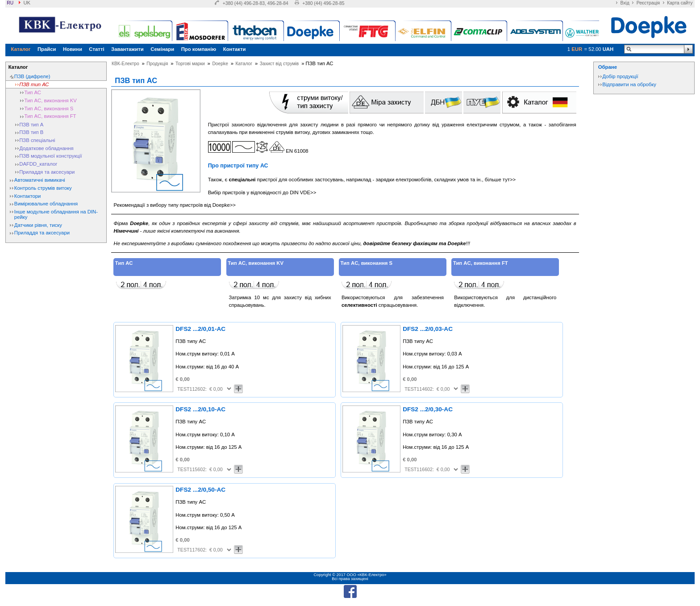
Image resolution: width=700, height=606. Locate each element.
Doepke (220, 64)
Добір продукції (620, 76)
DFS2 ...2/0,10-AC (200, 409)
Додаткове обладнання (46, 148)
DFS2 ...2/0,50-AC (200, 490)
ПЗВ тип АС (34, 84)
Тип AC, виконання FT (50, 116)
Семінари (162, 49)
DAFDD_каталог (38, 164)
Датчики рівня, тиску (38, 225)
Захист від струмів (279, 64)
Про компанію (199, 49)
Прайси (47, 49)
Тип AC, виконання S (49, 109)
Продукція (157, 64)
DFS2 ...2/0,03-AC (428, 329)
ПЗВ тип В (31, 132)
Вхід (625, 3)
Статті (96, 49)
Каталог (21, 49)
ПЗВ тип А (31, 125)
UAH (608, 49)
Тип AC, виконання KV (51, 100)
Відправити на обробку (629, 84)
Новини (73, 49)
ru (10, 3)
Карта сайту (680, 3)
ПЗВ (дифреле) (32, 76)
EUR (577, 49)
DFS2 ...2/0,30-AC (428, 409)
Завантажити (127, 49)
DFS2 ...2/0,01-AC (200, 329)
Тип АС (33, 92)
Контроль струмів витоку (43, 188)
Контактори (28, 196)
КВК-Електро (125, 64)
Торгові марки (190, 64)
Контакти (235, 49)
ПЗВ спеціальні (37, 140)
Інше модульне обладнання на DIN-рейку (56, 214)
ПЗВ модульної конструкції (50, 156)
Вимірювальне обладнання (46, 204)
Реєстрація (648, 3)
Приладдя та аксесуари (47, 172)
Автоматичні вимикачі (40, 180)
